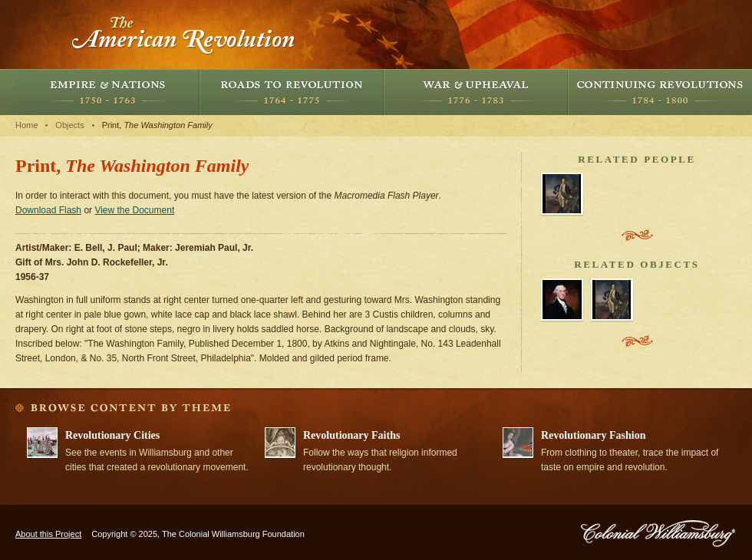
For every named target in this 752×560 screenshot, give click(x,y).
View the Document (134, 210)
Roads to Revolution (292, 92)
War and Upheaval (476, 92)
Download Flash (48, 210)
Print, (157, 125)
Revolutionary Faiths (351, 435)
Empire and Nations (107, 92)
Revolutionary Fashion (594, 435)
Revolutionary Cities (112, 435)
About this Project (48, 534)
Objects (69, 125)
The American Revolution (184, 35)
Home (26, 125)
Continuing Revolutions (660, 92)
